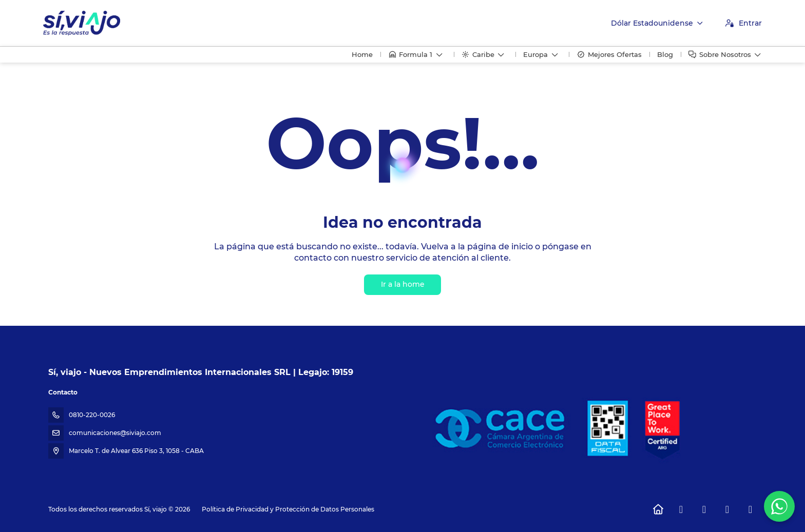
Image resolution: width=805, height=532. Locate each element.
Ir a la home (403, 284)
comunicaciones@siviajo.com (115, 433)
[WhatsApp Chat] (779, 506)
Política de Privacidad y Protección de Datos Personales (288, 509)
